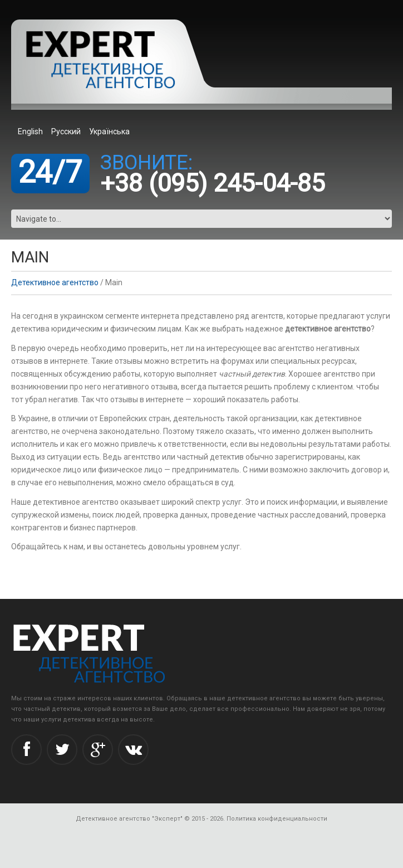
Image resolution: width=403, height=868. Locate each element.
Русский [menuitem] (66, 131)
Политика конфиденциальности (277, 819)
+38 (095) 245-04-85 (213, 183)
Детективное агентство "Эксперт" (129, 819)
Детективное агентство (55, 282)
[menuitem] (32, 131)
